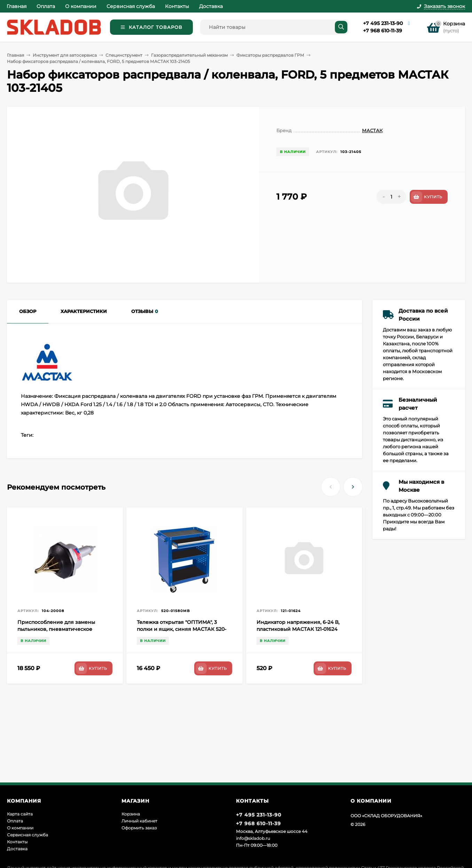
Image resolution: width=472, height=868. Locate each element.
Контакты (177, 6)
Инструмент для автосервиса (65, 55)
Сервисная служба (131, 6)
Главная (17, 6)
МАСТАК (372, 130)
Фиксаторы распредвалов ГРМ (270, 55)
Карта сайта (20, 814)
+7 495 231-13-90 (383, 23)
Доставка (211, 6)
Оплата (46, 6)
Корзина (131, 814)
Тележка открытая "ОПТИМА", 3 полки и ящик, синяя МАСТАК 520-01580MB (182, 629)
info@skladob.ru (253, 838)
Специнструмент (124, 55)
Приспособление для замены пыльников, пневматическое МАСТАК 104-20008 (56, 629)
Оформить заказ (139, 828)
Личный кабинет (139, 821)
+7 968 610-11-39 (383, 31)
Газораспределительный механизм (189, 55)
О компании (81, 6)
